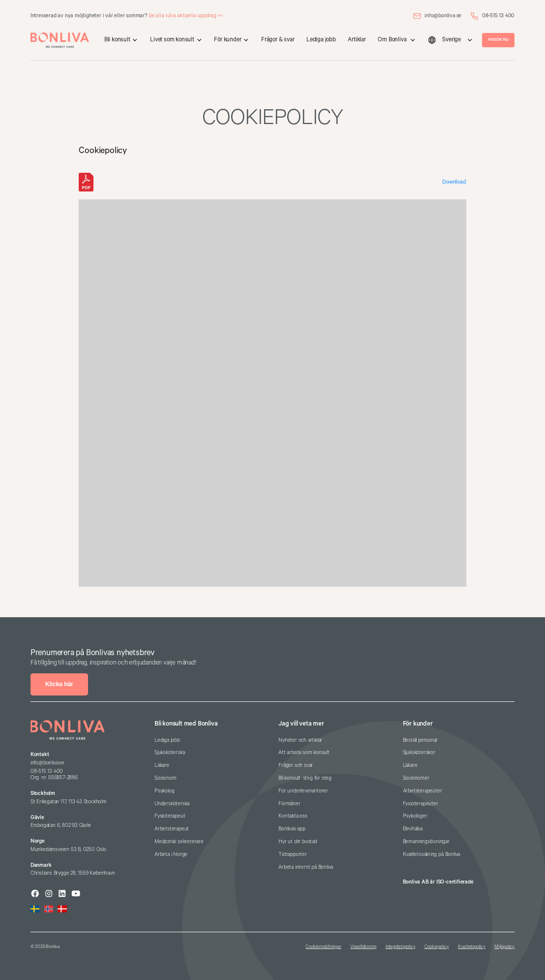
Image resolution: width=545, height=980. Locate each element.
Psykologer (415, 816)
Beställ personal (420, 740)
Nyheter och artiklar (300, 740)
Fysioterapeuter (421, 804)
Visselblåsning (363, 947)
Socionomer (416, 778)
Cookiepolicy (437, 947)
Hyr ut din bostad (298, 842)
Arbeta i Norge (171, 854)
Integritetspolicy (401, 947)
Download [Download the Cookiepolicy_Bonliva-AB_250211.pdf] (454, 182)
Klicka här (59, 684)
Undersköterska (172, 804)
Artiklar (357, 40)
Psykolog (164, 791)
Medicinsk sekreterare (179, 842)
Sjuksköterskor (419, 753)
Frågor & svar (278, 40)
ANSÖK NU (498, 40)
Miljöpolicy (504, 947)
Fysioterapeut (170, 816)
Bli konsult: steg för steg (305, 778)
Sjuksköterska (169, 753)
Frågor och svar (296, 765)
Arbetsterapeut (172, 829)
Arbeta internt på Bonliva (306, 867)
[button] (121, 40)
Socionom (165, 778)
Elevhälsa (413, 829)
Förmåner (289, 804)
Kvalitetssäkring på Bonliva (432, 854)
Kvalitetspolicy (472, 947)
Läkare (162, 765)
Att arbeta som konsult (304, 753)
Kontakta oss (293, 816)
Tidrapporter (293, 854)
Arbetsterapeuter (423, 791)
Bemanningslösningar (426, 842)
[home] (60, 40)
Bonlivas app (292, 829)
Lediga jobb (321, 40)
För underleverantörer (303, 791)
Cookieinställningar (323, 947)
